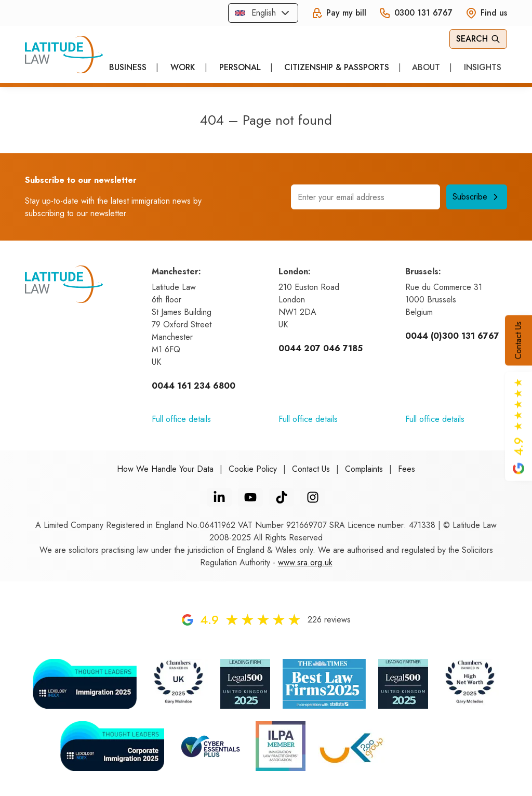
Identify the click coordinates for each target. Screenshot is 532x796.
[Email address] (365, 197)
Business (128, 67)
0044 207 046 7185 (321, 348)
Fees (407, 469)
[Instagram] (313, 497)
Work (183, 67)
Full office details (181, 419)
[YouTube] (250, 497)
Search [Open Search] (478, 39)
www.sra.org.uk (305, 562)
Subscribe (477, 197)
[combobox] (263, 13)
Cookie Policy (253, 469)
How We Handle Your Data (165, 469)
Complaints (364, 469)
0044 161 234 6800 (194, 386)
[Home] (64, 55)
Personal (240, 67)
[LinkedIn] (219, 497)
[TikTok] (282, 497)
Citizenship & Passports (337, 67)
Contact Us (518, 341)
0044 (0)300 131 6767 (452, 336)
